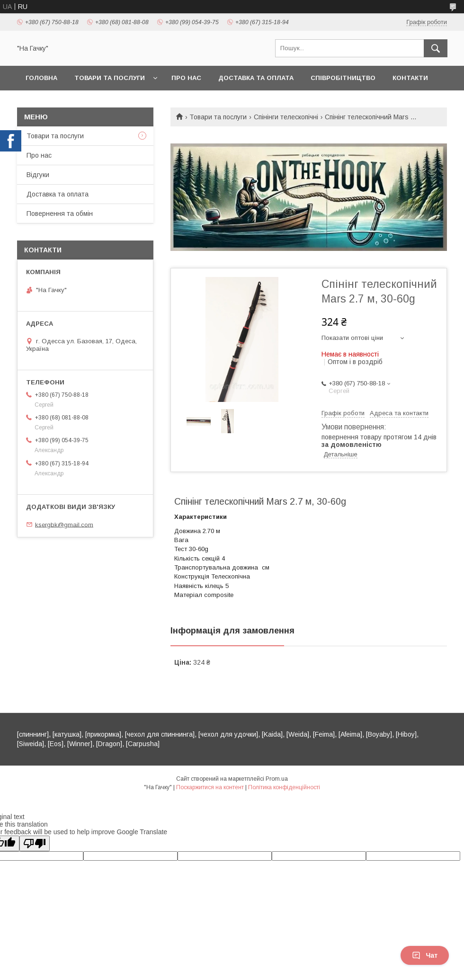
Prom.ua (277, 779)
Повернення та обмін (60, 214)
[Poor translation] (35, 843)
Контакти (410, 78)
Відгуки (38, 175)
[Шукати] (436, 48)
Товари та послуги (110, 78)
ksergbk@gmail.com (64, 524)
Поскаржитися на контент (210, 787)
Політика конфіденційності (284, 787)
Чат (425, 955)
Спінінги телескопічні (286, 117)
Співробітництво (343, 78)
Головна (41, 78)
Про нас (186, 78)
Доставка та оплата (256, 78)
